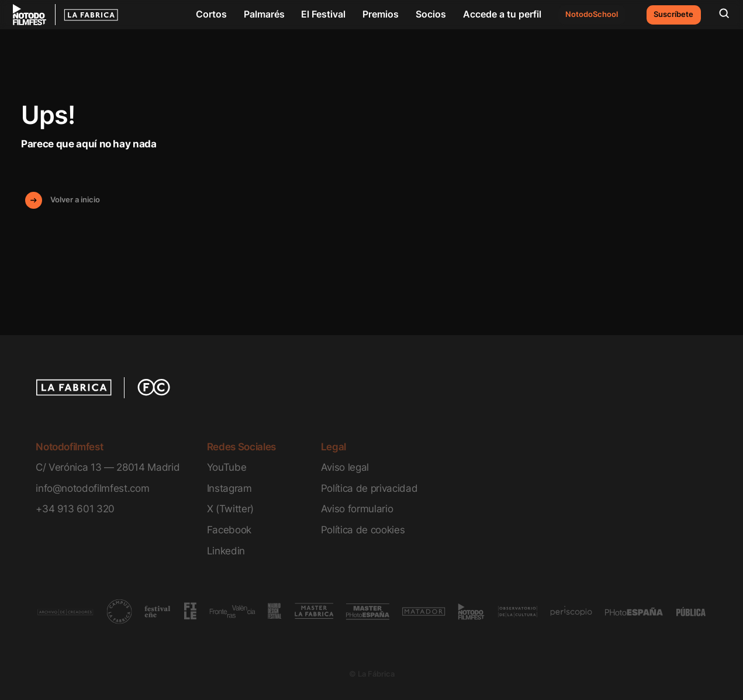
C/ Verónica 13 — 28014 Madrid (108, 467)
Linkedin (226, 551)
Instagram (229, 488)
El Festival (323, 14)
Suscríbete (673, 14)
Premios (381, 14)
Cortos (211, 14)
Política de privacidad (369, 488)
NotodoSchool (592, 14)
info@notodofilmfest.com (92, 488)
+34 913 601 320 (75, 508)
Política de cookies (363, 530)
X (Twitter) (230, 508)
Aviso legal (345, 467)
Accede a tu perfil (502, 14)
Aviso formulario (357, 508)
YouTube (227, 467)
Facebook (229, 530)
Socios (431, 14)
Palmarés (264, 14)
